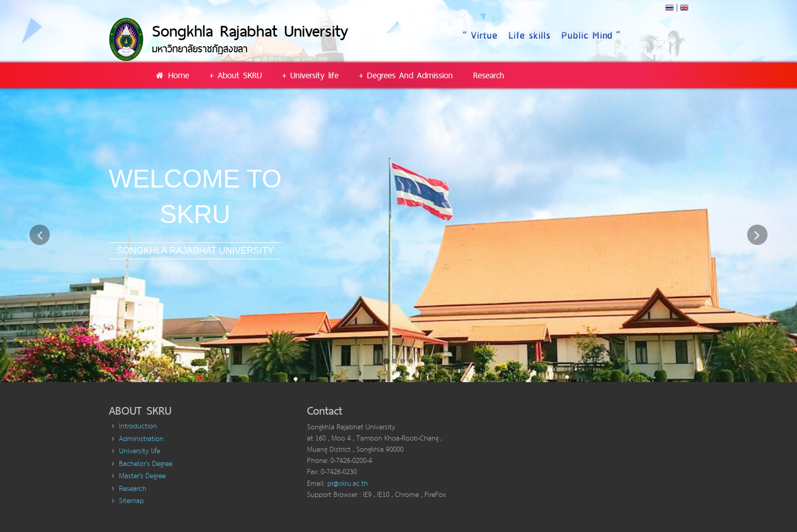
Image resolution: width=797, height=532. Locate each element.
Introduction (138, 426)
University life (140, 451)
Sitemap (131, 501)
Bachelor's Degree (146, 464)
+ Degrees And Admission (406, 75)
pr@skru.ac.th (348, 484)
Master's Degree (142, 476)
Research (489, 75)
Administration (141, 439)
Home (172, 75)
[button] (40, 303)
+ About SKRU (236, 75)
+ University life (310, 75)
